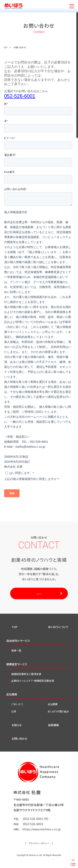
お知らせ (17, 726)
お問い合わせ (20, 740)
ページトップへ (73, 862)
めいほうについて (59, 628)
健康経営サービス (18, 665)
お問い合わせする (39, 594)
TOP (6, 47)
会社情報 (12, 696)
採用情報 (54, 726)
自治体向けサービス (19, 642)
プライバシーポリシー (39, 845)
